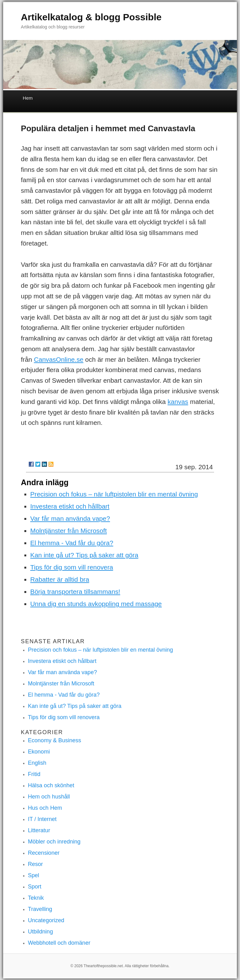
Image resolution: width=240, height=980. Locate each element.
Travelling (40, 909)
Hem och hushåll (49, 797)
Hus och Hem (45, 808)
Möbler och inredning (54, 842)
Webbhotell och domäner (59, 943)
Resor (35, 864)
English (37, 763)
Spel (33, 875)
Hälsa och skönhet (51, 785)
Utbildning (40, 932)
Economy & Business (54, 740)
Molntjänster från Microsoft (69, 531)
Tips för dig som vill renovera (72, 567)
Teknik (36, 898)
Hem (28, 98)
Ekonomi (39, 752)
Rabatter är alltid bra (60, 579)
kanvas (178, 402)
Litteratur (39, 830)
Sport (35, 887)
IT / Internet (42, 819)
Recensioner (44, 853)
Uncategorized (46, 920)
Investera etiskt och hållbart (70, 506)
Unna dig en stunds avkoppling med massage (96, 604)
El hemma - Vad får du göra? (72, 543)
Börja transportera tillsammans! (75, 592)
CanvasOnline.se (58, 359)
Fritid (34, 774)
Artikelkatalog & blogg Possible (91, 17)
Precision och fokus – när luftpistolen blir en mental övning (114, 494)
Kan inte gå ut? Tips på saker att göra (84, 555)
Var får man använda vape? (70, 518)
